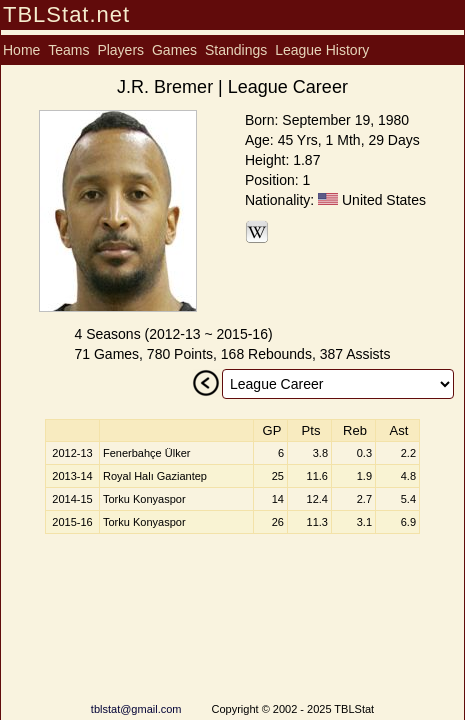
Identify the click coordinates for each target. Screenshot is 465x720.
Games (174, 50)
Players (120, 50)
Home (21, 50)
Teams (68, 50)
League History (322, 50)
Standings (236, 50)
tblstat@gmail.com (136, 709)
